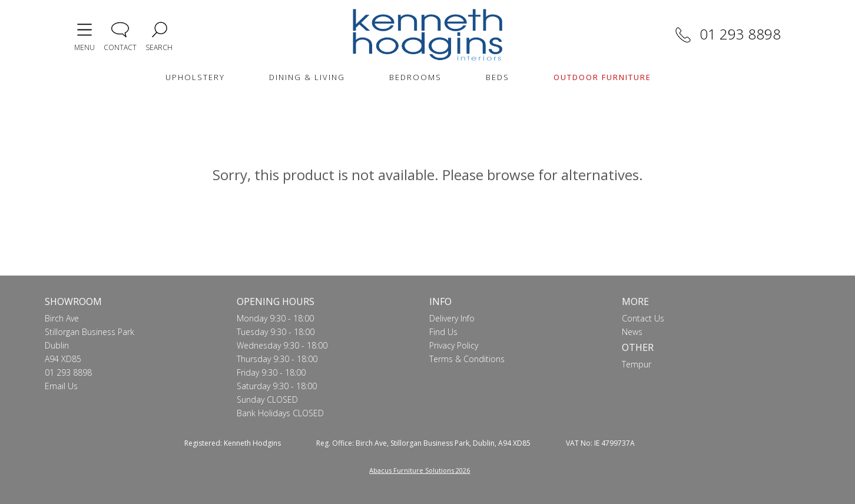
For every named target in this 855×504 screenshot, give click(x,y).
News (632, 332)
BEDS (498, 77)
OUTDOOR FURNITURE (602, 77)
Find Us (443, 332)
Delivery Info (452, 318)
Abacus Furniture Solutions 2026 (420, 470)
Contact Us (643, 318)
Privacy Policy (454, 345)
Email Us (61, 386)
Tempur (637, 364)
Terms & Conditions (467, 359)
